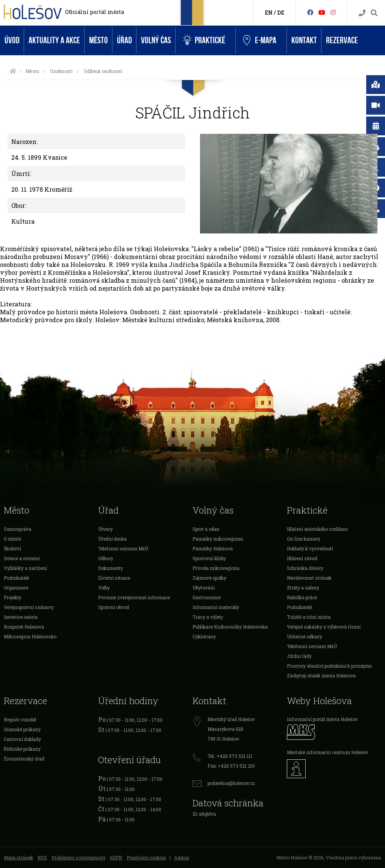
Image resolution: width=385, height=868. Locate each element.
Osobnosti (61, 71)
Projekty (13, 597)
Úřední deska (112, 539)
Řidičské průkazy (22, 749)
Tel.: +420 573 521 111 (230, 756)
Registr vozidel (20, 720)
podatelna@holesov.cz (231, 783)
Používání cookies (146, 857)
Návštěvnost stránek (309, 578)
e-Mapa (260, 41)
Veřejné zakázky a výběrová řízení (324, 627)
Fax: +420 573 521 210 (231, 766)
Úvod (12, 40)
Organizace (16, 588)
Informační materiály (216, 607)
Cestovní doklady (22, 739)
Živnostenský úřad (24, 759)
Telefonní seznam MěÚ (123, 548)
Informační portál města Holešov (322, 719)
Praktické (204, 40)
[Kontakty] (362, 13)
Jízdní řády (299, 656)
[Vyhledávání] (374, 13)
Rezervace (342, 40)
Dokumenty (111, 568)
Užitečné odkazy (305, 636)
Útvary (105, 529)
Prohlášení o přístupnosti (78, 857)
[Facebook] (310, 12)
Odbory (106, 558)
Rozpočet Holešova (24, 627)
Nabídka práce (302, 597)
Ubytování (204, 588)
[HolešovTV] (322, 12)
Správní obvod (114, 607)
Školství (12, 548)
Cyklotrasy (204, 636)
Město (99, 40)
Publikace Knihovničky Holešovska (230, 627)
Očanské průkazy (22, 729)
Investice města (21, 617)
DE (281, 13)
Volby (104, 588)
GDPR (116, 857)
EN (269, 13)
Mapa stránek (18, 857)
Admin (182, 857)
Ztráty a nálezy (303, 588)
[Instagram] (333, 12)
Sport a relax (206, 529)
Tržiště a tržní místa (309, 617)
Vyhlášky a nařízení (25, 568)
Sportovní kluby (209, 558)
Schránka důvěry (305, 568)
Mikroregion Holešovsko (30, 636)
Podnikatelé (16, 578)
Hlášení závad (302, 558)
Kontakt (304, 40)
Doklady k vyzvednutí (310, 548)
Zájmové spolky (209, 578)
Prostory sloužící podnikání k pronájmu (329, 666)
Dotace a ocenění (22, 558)
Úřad (124, 40)
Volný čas (156, 40)
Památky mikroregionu (218, 539)
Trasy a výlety (208, 617)
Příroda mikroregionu (216, 568)
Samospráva (17, 529)
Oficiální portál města (95, 12)
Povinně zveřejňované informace (134, 597)
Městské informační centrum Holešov (327, 752)
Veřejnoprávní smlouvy (29, 607)
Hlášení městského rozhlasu (317, 529)
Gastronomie (207, 597)
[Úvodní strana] (13, 71)
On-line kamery (304, 539)
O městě (12, 539)
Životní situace (114, 578)
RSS (42, 857)
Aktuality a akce (54, 40)
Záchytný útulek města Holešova (321, 676)
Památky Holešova (213, 548)
